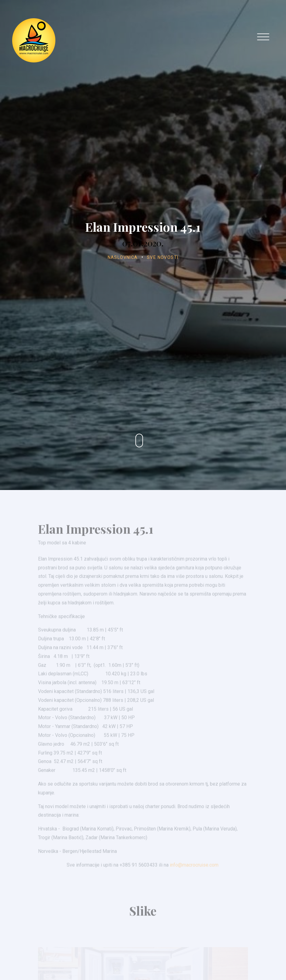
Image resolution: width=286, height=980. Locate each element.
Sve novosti (163, 257)
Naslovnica (123, 257)
